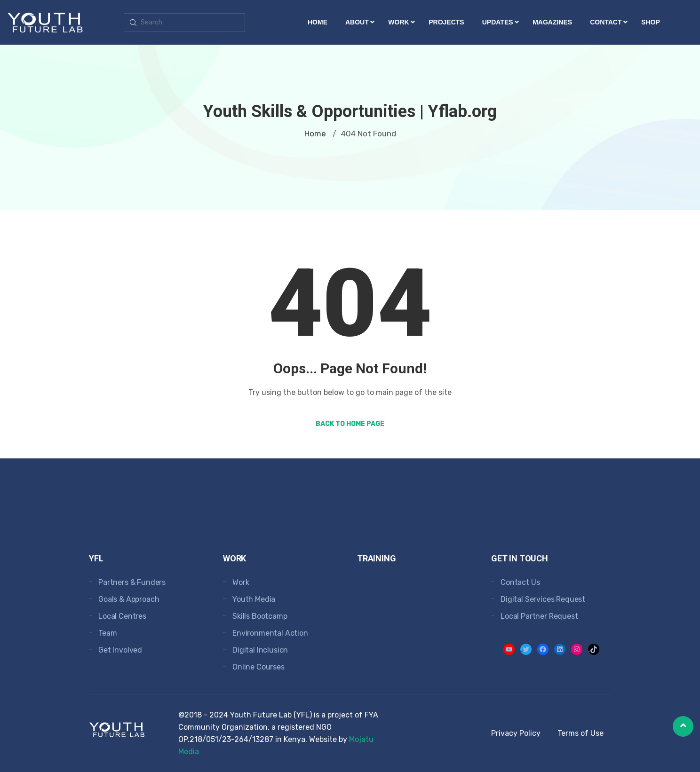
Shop (651, 22)
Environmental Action (270, 633)
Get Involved (120, 650)
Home (318, 22)
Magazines (552, 22)
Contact (606, 22)
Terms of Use (581, 733)
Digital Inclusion (260, 650)
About (357, 22)
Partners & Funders (132, 582)
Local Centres (122, 616)
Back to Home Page (350, 424)
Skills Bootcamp (260, 616)
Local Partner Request (539, 616)
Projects (446, 22)
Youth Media (254, 599)
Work (398, 22)
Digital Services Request (543, 599)
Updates (498, 22)
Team (107, 633)
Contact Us (520, 582)
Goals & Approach (129, 599)
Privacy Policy (516, 733)
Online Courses (259, 667)
